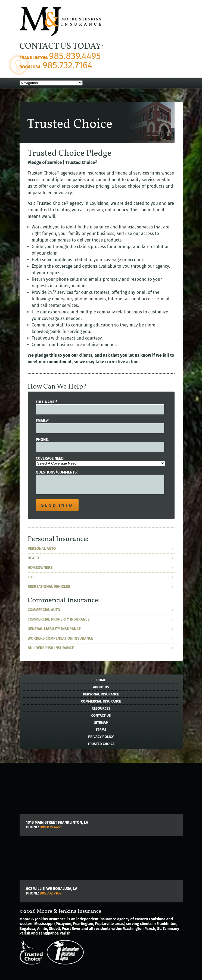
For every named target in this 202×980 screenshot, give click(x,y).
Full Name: (47, 402)
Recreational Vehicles (49, 587)
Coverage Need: (50, 458)
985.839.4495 (75, 56)
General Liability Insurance (54, 629)
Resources (101, 708)
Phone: (42, 440)
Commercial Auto (44, 610)
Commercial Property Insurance (59, 619)
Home (101, 680)
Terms (101, 730)
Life (31, 577)
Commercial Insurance (101, 701)
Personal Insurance (101, 694)
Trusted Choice (101, 744)
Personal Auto (42, 549)
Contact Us (101, 715)
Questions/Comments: (57, 472)
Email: (42, 421)
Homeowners (40, 568)
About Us (101, 687)
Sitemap (101, 723)
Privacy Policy (101, 737)
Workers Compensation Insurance (60, 638)
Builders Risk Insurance (51, 648)
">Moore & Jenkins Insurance (60, 22)
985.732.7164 (68, 65)
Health (34, 558)
